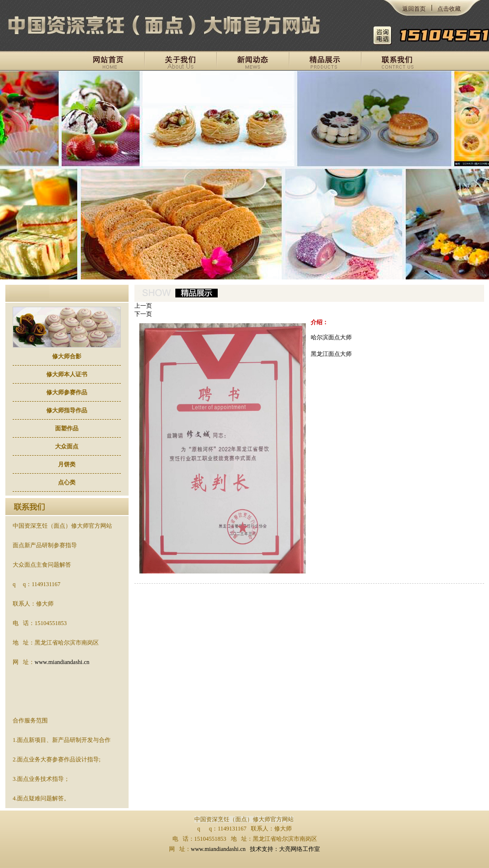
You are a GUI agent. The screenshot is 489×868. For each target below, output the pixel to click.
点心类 (67, 482)
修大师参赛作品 (67, 392)
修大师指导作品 (67, 410)
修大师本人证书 (67, 374)
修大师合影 (67, 356)
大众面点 (67, 446)
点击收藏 (449, 9)
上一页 (143, 306)
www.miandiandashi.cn (62, 662)
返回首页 (414, 9)
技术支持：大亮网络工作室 (285, 849)
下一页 (143, 314)
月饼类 (67, 464)
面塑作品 (67, 428)
